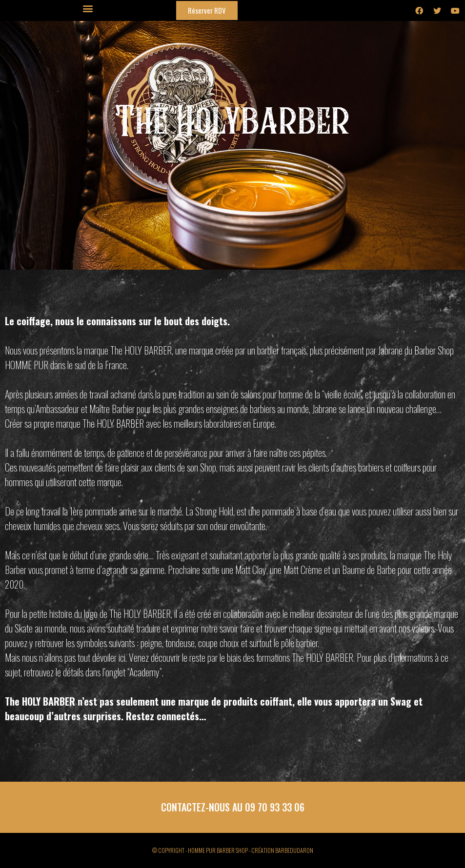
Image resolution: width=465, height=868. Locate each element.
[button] (88, 8)
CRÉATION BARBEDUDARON (282, 850)
